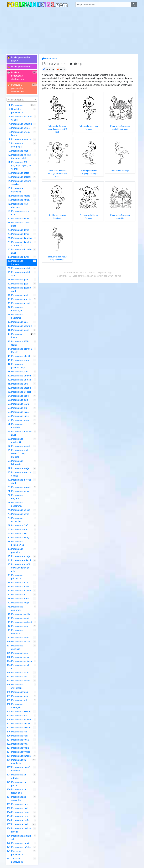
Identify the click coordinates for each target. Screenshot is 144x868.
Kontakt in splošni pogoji (101, 273)
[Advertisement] (72, 30)
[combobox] (22, 100)
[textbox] (22, 100)
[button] (22, 59)
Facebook (49, 69)
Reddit (61, 69)
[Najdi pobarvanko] (134, 5)
